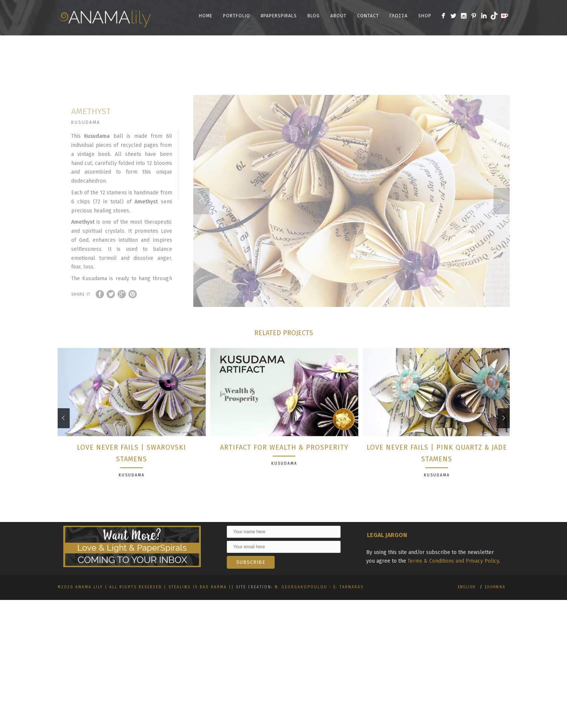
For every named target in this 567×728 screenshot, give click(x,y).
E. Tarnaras (348, 607)
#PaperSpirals (279, 16)
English (467, 607)
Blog (314, 16)
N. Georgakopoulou (301, 607)
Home (206, 16)
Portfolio (237, 16)
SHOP (425, 16)
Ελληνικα (495, 607)
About (339, 16)
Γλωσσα (399, 16)
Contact (368, 16)
